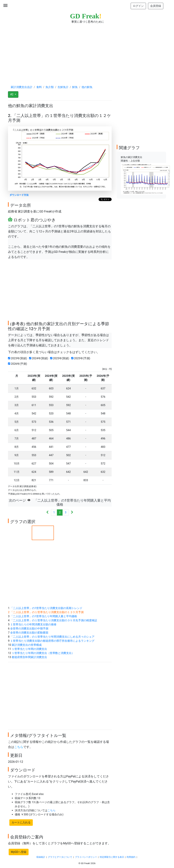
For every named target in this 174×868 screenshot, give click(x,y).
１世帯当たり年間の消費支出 (29, 649)
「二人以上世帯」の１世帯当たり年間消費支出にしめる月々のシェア (52, 637)
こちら (19, 747)
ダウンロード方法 (19, 195)
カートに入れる (21, 822)
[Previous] (47, 513)
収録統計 (41, 857)
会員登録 (156, 6)
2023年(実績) (18, 358)
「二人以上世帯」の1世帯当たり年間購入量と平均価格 (44, 616)
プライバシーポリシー (86, 857)
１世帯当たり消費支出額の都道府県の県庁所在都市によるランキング (52, 641)
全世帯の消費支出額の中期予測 (29, 629)
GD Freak (86, 16)
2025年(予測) (81, 358)
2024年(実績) (39, 358)
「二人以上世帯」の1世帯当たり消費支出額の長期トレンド (46, 608)
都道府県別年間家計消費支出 (29, 657)
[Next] (72, 513)
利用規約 (131, 857)
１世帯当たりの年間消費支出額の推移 (33, 624)
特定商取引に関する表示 (112, 857)
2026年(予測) (18, 364)
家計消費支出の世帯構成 (27, 645)
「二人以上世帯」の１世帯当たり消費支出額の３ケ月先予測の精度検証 (54, 620)
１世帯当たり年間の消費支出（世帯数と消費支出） (43, 653)
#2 (12, 94)
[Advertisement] (87, 51)
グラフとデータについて (60, 857)
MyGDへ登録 (19, 852)
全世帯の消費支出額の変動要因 (29, 633)
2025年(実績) (60, 358)
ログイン (138, 6)
